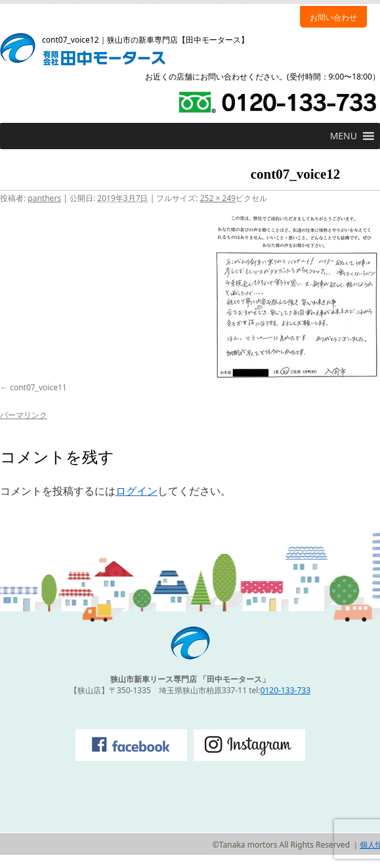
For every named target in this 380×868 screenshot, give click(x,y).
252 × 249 (218, 198)
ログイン (137, 491)
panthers (44, 198)
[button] (344, 136)
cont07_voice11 (38, 387)
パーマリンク (24, 415)
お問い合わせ (333, 17)
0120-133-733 (285, 690)
